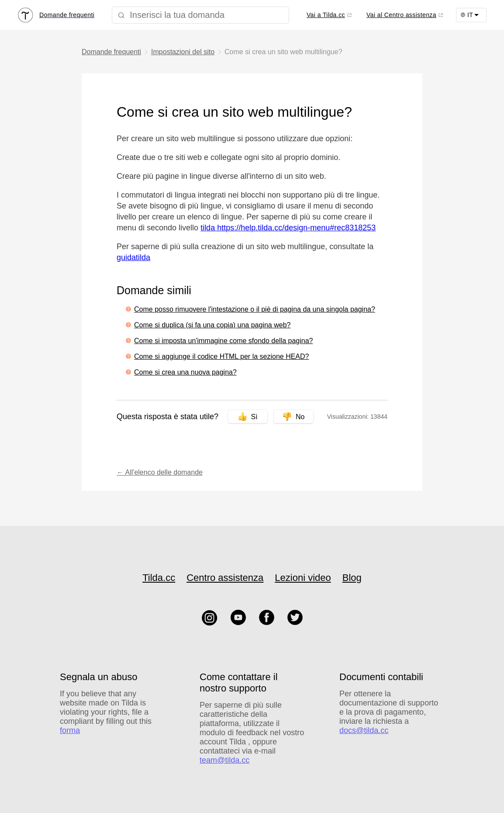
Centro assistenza (225, 578)
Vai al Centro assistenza (401, 15)
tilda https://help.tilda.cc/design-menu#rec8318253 (288, 228)
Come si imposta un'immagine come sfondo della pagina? (224, 341)
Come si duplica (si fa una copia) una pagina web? (212, 325)
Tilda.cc (159, 578)
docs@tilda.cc (364, 730)
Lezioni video (303, 578)
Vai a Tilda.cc (326, 15)
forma (70, 730)
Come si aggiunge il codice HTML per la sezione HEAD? (221, 356)
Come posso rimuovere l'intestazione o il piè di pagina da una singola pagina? (255, 309)
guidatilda (133, 257)
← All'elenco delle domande (160, 472)
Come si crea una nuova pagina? (185, 372)
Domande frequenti (111, 52)
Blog (352, 578)
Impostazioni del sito (183, 52)
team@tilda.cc (224, 760)
